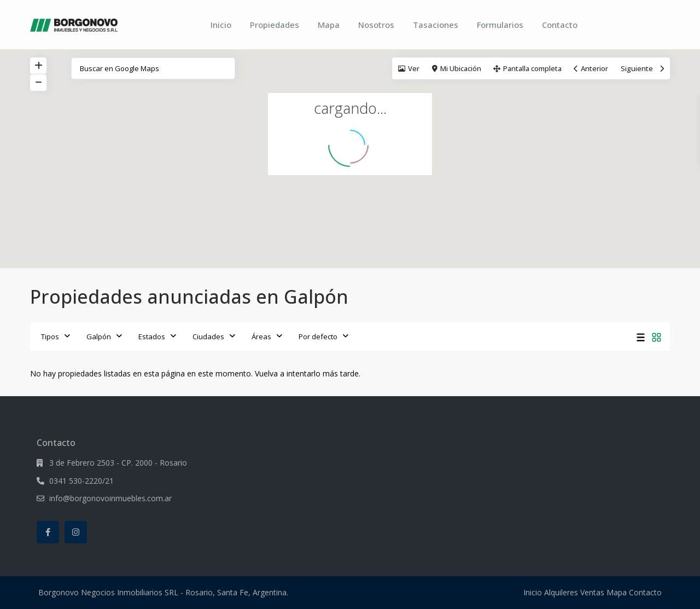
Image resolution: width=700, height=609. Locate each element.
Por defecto (318, 337)
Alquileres (561, 592)
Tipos (50, 337)
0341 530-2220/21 (81, 481)
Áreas (261, 337)
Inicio (221, 25)
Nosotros (376, 25)
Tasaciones (436, 25)
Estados (152, 337)
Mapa (329, 25)
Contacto (560, 25)
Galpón (99, 337)
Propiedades (275, 25)
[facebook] (48, 532)
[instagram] (76, 532)
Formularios (500, 25)
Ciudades (208, 337)
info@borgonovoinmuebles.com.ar (110, 498)
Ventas (592, 592)
